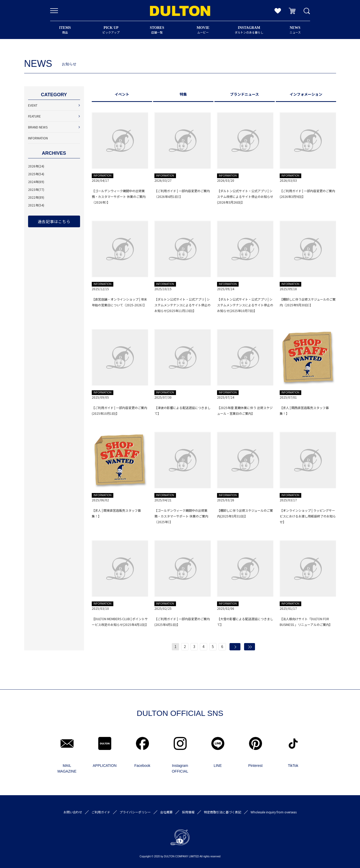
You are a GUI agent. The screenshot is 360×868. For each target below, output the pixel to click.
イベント (122, 94)
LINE (218, 766)
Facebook (142, 766)
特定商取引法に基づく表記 (222, 812)
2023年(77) (36, 189)
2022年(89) (36, 197)
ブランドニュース (244, 94)
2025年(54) (36, 174)
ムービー (203, 30)
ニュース (295, 30)
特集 (183, 94)
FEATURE (34, 116)
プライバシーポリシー (135, 812)
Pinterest (255, 766)
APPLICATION (105, 766)
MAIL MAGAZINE (67, 768)
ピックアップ (111, 30)
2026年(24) (36, 166)
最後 (250, 647)
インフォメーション (306, 94)
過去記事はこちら (54, 221)
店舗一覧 (157, 30)
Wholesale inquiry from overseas (274, 812)
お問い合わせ (73, 812)
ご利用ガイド (101, 812)
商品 (65, 30)
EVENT (33, 105)
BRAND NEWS (38, 127)
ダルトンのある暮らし (249, 30)
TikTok (293, 766)
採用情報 (188, 812)
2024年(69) (36, 182)
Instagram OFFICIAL (180, 768)
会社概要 (166, 812)
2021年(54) (36, 205)
